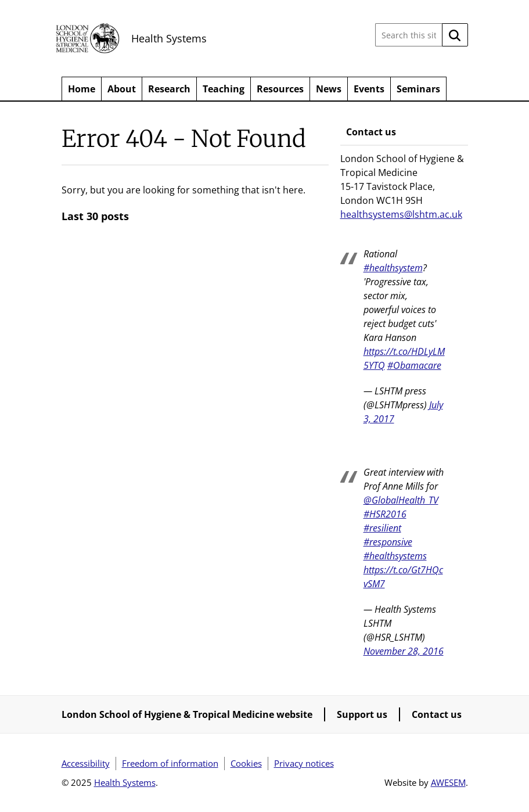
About (122, 89)
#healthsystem (393, 268)
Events (369, 89)
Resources (280, 89)
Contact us (437, 714)
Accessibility (86, 763)
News (329, 89)
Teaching (224, 89)
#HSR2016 (385, 514)
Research (169, 89)
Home (82, 89)
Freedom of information (170, 763)
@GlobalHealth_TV (401, 500)
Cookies (246, 763)
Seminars (418, 89)
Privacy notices (304, 763)
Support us (362, 714)
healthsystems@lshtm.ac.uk (401, 214)
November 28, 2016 (404, 651)
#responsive (388, 542)
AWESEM (448, 782)
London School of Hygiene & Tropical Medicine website (187, 714)
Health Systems (169, 38)
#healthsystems (395, 556)
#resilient (382, 528)
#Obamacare (414, 365)
